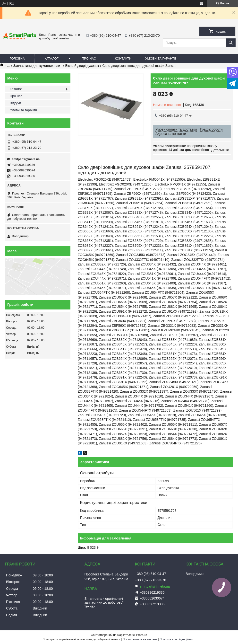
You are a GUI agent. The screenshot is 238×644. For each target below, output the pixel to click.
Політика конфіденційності (178, 639)
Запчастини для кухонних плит (38, 66)
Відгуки (15, 103)
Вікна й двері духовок (82, 66)
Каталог (51, 58)
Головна (17, 58)
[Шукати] (231, 43)
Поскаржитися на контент (140, 639)
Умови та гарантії (161, 58)
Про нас (89, 58)
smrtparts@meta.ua (26, 159)
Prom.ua (142, 635)
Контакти (123, 58)
